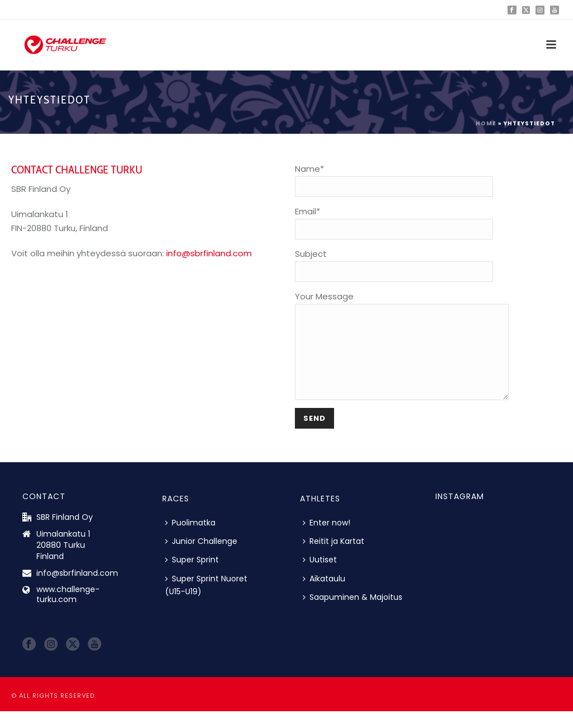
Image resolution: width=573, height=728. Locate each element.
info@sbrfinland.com (209, 253)
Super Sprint (192, 576)
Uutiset (320, 576)
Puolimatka (190, 539)
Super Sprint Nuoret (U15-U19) (206, 602)
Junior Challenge (201, 558)
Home (486, 123)
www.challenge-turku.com (68, 611)
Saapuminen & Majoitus (353, 614)
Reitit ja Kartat (334, 558)
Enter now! (327, 539)
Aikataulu (324, 595)
